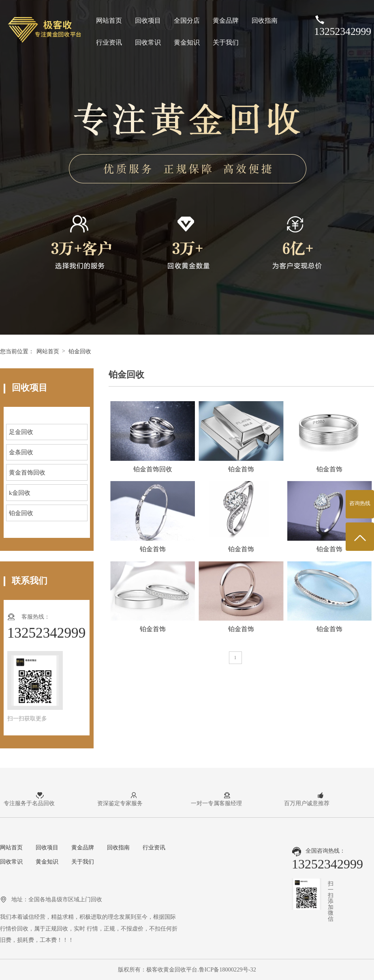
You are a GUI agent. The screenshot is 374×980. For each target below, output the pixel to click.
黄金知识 (187, 42)
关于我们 (226, 42)
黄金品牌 (226, 20)
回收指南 (265, 20)
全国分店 (187, 20)
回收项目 (148, 20)
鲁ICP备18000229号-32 (228, 969)
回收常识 (148, 42)
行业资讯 (109, 42)
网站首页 (109, 20)
